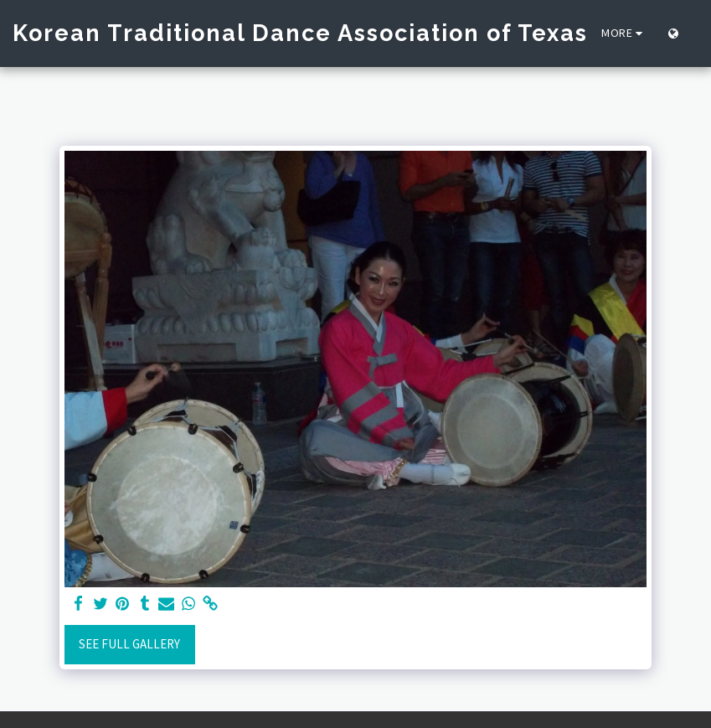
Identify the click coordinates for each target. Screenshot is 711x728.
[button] (698, 34)
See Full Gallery (129, 644)
